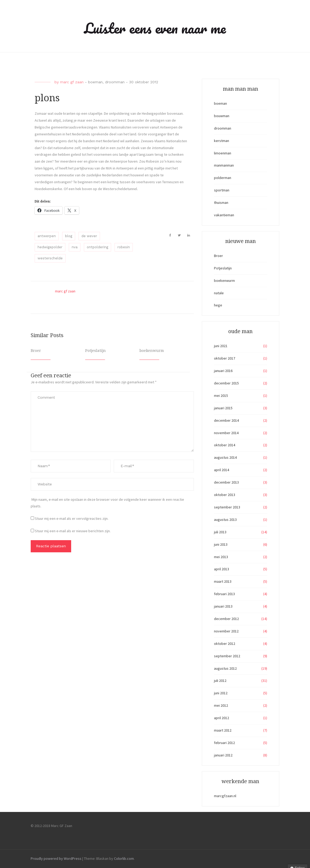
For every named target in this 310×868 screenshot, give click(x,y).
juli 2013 (220, 532)
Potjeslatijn (95, 351)
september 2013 (227, 507)
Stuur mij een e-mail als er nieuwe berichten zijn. (73, 531)
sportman (222, 190)
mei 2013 (221, 557)
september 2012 (227, 656)
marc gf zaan (72, 82)
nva (75, 247)
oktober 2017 (225, 358)
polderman (223, 178)
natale (219, 293)
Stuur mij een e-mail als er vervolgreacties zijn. (72, 518)
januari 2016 (223, 371)
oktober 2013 (225, 495)
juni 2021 (221, 346)
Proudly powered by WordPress (56, 858)
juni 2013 (221, 544)
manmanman (224, 165)
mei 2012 (221, 705)
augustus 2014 (225, 457)
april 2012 (222, 718)
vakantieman (224, 215)
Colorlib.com (124, 858)
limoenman (223, 153)
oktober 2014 (225, 445)
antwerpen (47, 236)
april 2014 (222, 470)
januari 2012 (223, 755)
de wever (89, 236)
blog (69, 236)
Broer (36, 351)
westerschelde (50, 258)
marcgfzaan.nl (225, 796)
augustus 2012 (225, 668)
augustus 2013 (225, 520)
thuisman (221, 203)
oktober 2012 (225, 644)
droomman (115, 82)
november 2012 (226, 631)
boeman (95, 82)
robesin (124, 247)
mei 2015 (221, 396)
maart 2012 (223, 730)
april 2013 (222, 569)
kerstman (222, 141)
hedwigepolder (50, 247)
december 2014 (226, 420)
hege (218, 305)
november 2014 (226, 433)
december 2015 (226, 383)
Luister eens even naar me (155, 28)
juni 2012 (221, 693)
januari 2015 (223, 408)
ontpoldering (97, 247)
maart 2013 (223, 581)
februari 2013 (224, 594)
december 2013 (226, 482)
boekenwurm (152, 351)
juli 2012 (220, 681)
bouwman (222, 116)
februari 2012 (224, 743)
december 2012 (226, 619)
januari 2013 (223, 606)
